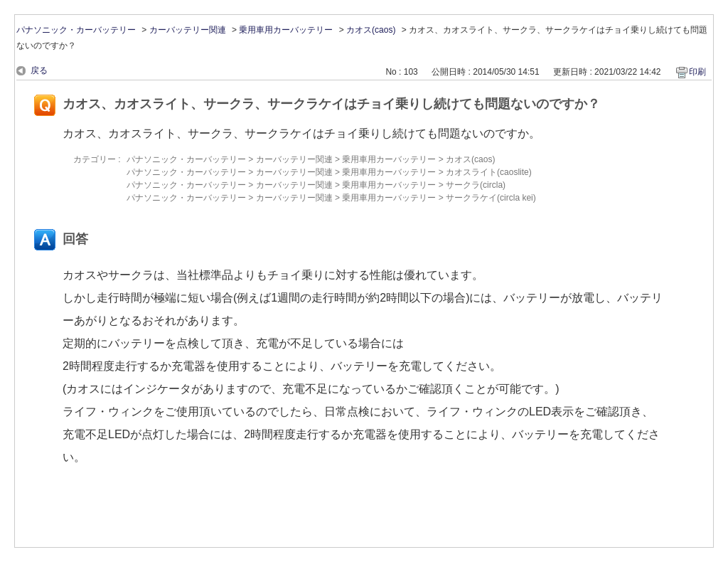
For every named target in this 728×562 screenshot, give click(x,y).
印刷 (697, 72)
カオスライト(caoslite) (489, 172)
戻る (39, 70)
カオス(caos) (371, 30)
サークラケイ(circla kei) (491, 198)
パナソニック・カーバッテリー (76, 30)
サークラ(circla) (476, 185)
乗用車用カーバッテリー (286, 30)
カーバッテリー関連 (188, 30)
